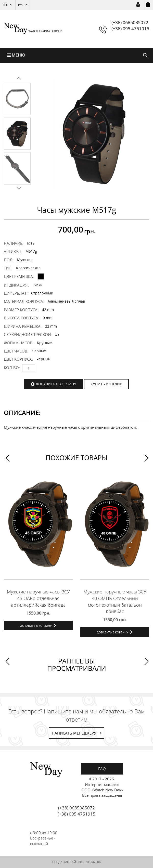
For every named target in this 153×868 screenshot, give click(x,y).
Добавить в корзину (56, 384)
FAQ (102, 769)
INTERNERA (93, 862)
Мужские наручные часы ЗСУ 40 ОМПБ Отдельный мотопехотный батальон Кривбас (115, 602)
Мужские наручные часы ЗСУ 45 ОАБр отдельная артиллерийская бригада (38, 598)
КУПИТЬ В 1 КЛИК (106, 384)
